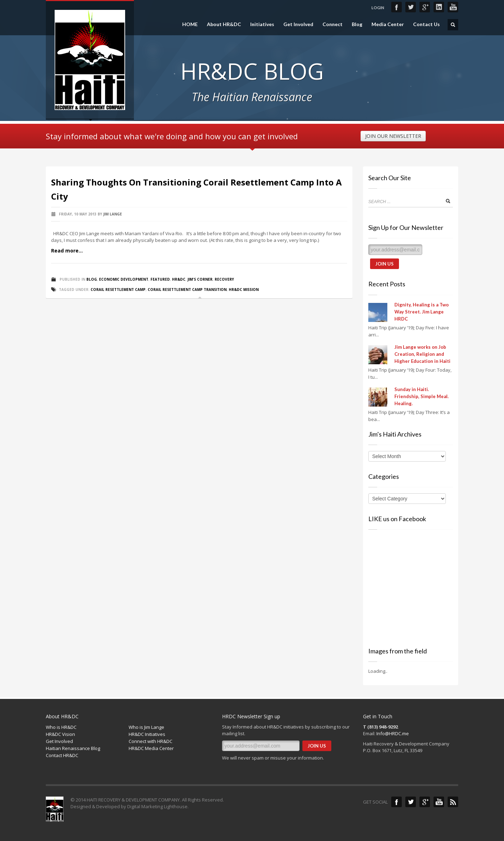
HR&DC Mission (244, 290)
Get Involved (298, 24)
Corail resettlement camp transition (187, 290)
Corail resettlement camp (118, 290)
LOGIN (378, 8)
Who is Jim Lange (146, 727)
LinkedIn (439, 7)
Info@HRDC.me (393, 733)
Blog (357, 24)
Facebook (397, 7)
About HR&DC (224, 24)
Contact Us (426, 24)
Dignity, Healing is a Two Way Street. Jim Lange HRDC (422, 312)
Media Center (388, 24)
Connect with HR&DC (150, 741)
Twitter (411, 7)
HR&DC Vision (60, 734)
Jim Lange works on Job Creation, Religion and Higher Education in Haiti (422, 354)
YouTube (453, 7)
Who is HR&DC (61, 727)
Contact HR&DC (62, 755)
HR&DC (179, 279)
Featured (160, 279)
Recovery (224, 279)
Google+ (425, 7)
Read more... (67, 251)
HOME (190, 24)
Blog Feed (453, 802)
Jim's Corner (200, 279)
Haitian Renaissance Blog (73, 748)
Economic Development (124, 279)
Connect (333, 24)
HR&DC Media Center (151, 748)
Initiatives (262, 24)
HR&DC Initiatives (147, 734)
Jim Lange (113, 214)
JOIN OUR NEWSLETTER (393, 136)
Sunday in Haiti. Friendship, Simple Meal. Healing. (422, 396)
